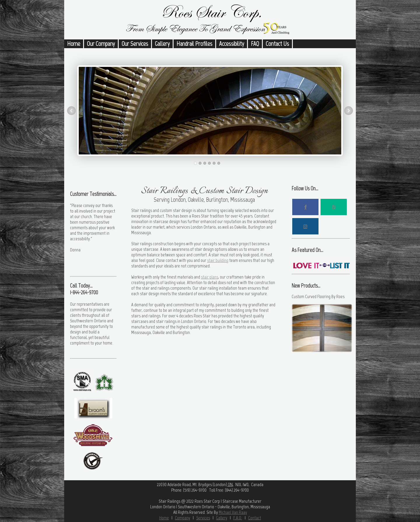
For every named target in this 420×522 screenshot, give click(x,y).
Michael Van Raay (233, 512)
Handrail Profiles (194, 44)
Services (203, 518)
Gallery (162, 44)
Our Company (101, 44)
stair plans (210, 277)
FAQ (255, 44)
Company (183, 518)
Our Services (135, 44)
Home (74, 44)
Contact (255, 518)
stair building (218, 260)
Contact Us (277, 44)
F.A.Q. (238, 518)
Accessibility (232, 44)
